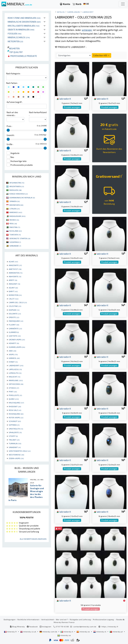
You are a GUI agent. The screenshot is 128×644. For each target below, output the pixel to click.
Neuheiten (14, 48)
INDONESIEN (16, 205)
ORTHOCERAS (16, 384)
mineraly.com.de (49, 632)
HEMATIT (14, 343)
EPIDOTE (14, 317)
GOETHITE (15, 336)
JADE (12, 351)
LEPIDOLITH (15, 373)
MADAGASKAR (17, 216)
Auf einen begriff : (15, 102)
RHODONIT (15, 406)
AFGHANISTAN (17, 183)
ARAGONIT (14, 284)
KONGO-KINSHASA (19, 194)
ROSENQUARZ (16, 414)
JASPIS (13, 354)
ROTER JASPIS (16, 417)
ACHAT (13, 262)
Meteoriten (15, 41)
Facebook (32, 627)
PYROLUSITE (15, 395)
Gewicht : (11, 135)
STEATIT (13, 436)
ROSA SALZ (15, 410)
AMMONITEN (16, 273)
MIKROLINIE (16, 380)
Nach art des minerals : (12, 114)
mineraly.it (67, 632)
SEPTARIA (14, 425)
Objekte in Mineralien (21, 30)
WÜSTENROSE (16, 455)
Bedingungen (10, 619)
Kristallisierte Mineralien (24, 26)
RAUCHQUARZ (16, 403)
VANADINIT (15, 447)
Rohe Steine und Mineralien (24, 18)
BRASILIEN (15, 190)
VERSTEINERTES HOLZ (20, 451)
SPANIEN (15, 201)
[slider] (8, 130)
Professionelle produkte (22, 56)
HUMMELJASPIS (17, 347)
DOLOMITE (15, 314)
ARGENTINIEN (17, 186)
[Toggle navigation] (123, 4)
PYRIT (13, 392)
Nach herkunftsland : (38, 114)
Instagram (45, 627)
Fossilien (15, 34)
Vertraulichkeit (47, 619)
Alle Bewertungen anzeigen (33, 539)
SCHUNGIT (15, 421)
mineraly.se (64, 635)
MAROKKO (16, 212)
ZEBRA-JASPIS (16, 458)
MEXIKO (14, 220)
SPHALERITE (15, 432)
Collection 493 (102, 55)
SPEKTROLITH (16, 429)
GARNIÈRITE (15, 328)
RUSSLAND (16, 231)
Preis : (9, 126)
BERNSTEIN (15, 295)
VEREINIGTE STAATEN (20, 238)
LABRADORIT (16, 365)
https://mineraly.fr (110, 627)
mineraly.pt (116, 632)
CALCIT (14, 299)
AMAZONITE (15, 265)
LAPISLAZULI (15, 369)
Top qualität (15, 52)
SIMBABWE (15, 246)
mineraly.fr (11, 632)
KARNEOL (14, 358)
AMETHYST (15, 269)
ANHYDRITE (15, 276)
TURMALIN (15, 443)
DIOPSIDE (14, 310)
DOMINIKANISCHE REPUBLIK (22, 198)
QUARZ (14, 399)
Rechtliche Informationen (28, 619)
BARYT (13, 291)
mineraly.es (83, 632)
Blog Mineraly (17, 627)
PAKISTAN (15, 227)
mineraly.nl (100, 632)
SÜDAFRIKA (15, 242)
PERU (13, 223)
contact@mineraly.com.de (85, 627)
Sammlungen (73, 12)
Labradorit (88, 12)
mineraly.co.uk (28, 632)
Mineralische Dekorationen (24, 22)
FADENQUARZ (16, 321)
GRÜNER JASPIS (17, 339)
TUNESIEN (15, 235)
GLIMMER (14, 332)
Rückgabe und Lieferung (80, 619)
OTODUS (14, 388)
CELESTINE (15, 306)
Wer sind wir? (62, 619)
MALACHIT (14, 377)
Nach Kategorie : (13, 74)
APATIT (13, 280)
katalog (61, 12)
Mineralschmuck (19, 37)
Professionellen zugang (104, 619)
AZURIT (13, 288)
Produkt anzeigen (72, 107)
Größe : (10, 144)
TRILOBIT (14, 440)
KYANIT (13, 362)
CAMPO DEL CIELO (18, 302)
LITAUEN (14, 209)
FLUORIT (14, 325)
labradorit (64, 99)
